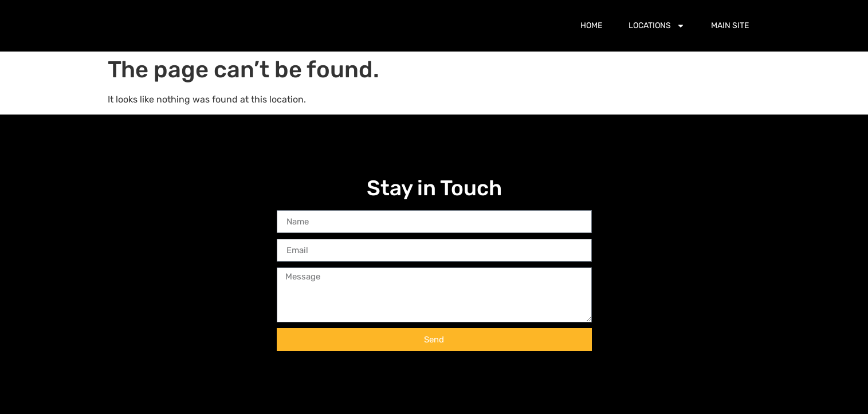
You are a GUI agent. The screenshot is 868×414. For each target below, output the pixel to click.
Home (591, 25)
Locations (657, 26)
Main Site (730, 25)
